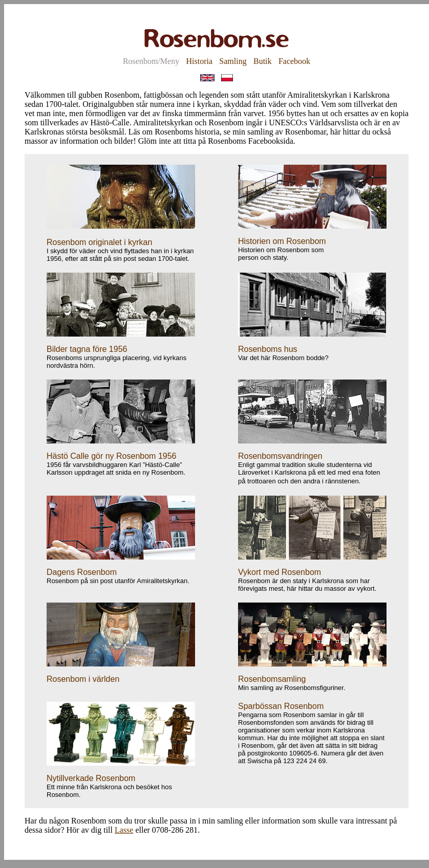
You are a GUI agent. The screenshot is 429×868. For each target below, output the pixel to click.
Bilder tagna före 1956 (87, 349)
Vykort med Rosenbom (280, 572)
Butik (263, 61)
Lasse (124, 830)
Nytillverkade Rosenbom (91, 778)
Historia (199, 61)
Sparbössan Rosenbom (281, 706)
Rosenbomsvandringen (280, 456)
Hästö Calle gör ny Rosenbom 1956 (111, 456)
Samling (233, 61)
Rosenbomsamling (272, 679)
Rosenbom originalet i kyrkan (99, 242)
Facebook (294, 61)
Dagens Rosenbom (82, 572)
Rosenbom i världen (83, 679)
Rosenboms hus (268, 349)
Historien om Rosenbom (282, 241)
